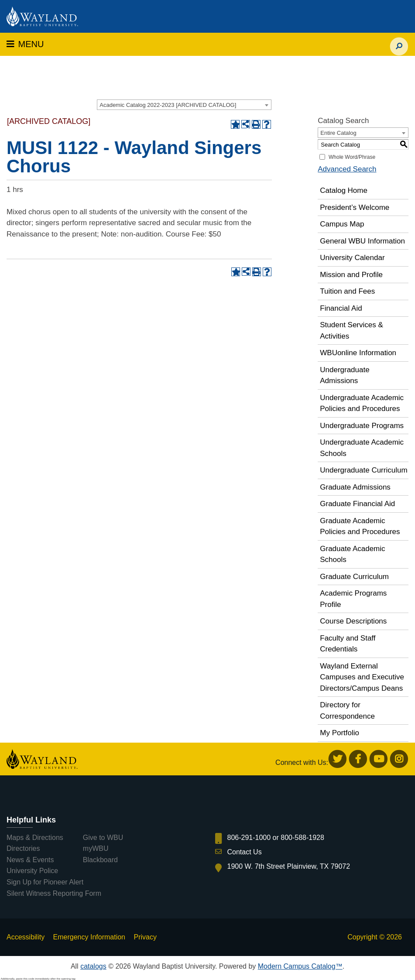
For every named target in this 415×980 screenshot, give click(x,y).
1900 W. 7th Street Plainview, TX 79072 (289, 866)
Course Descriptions (353, 621)
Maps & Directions (35, 838)
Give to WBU (103, 838)
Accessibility (26, 937)
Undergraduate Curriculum (364, 470)
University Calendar (352, 258)
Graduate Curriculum (354, 577)
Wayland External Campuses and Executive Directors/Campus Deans (362, 677)
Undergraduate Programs (362, 426)
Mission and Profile (351, 275)
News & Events (30, 860)
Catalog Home (344, 190)
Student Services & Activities (352, 331)
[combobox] (184, 105)
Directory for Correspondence (347, 711)
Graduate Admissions (355, 487)
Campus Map (342, 224)
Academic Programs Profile (353, 599)
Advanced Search (347, 169)
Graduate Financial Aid (357, 504)
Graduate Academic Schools (352, 554)
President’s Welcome (355, 207)
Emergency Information (89, 937)
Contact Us (245, 852)
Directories (23, 848)
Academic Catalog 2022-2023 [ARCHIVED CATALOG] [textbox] (168, 105)
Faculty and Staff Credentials (348, 644)
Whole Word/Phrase (352, 157)
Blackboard (100, 860)
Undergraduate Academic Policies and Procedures (362, 403)
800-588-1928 (302, 838)
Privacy (145, 937)
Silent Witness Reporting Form (54, 893)
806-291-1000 (249, 838)
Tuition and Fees (347, 291)
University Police (32, 871)
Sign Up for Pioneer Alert (45, 882)
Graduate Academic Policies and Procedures (360, 526)
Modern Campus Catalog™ (300, 966)
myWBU (96, 848)
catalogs (93, 966)
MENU (25, 44)
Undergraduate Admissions (345, 375)
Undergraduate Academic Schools (362, 448)
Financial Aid (341, 308)
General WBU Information (362, 241)
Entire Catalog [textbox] (338, 133)
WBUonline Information (358, 353)
